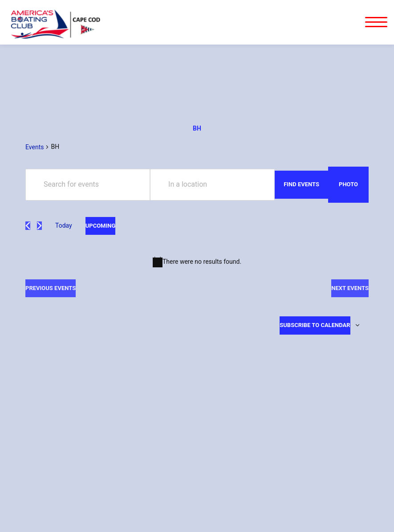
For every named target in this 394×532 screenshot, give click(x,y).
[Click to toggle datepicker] (101, 226)
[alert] (197, 262)
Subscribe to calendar (315, 325)
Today (64, 225)
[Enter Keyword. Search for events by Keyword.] (88, 185)
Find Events (301, 184)
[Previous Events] (28, 226)
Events (35, 147)
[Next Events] (39, 226)
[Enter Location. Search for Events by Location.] (212, 185)
